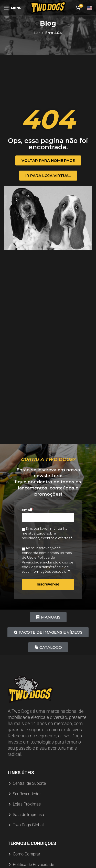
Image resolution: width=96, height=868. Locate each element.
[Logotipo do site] (48, 7)
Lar (37, 33)
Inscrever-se (48, 584)
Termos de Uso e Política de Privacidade (47, 557)
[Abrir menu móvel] (13, 8)
